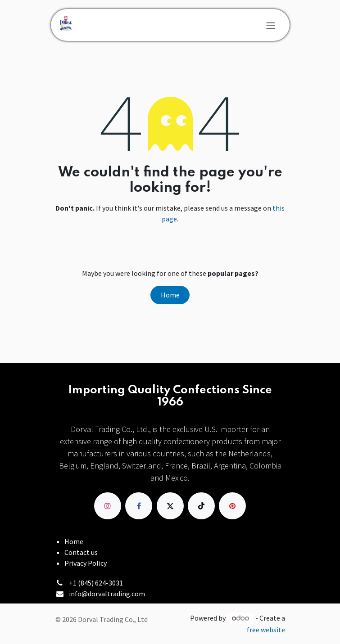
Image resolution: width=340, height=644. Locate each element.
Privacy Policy (86, 563)
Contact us (81, 552)
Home (170, 295)
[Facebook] (139, 506)
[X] (170, 506)
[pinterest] (232, 506)
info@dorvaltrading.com (107, 594)
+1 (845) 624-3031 (96, 583)
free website (266, 630)
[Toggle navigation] (271, 25)
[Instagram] (108, 506)
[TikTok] (201, 506)
